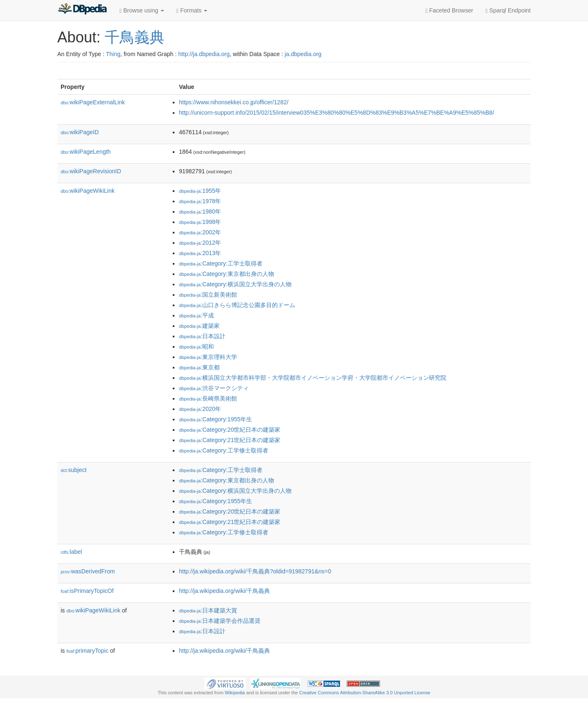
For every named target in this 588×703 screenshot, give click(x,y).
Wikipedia (235, 693)
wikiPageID (80, 132)
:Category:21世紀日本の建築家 (230, 440)
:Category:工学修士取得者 (224, 450)
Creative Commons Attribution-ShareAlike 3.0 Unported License (365, 693)
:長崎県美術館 (208, 398)
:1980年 (200, 211)
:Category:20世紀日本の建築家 (230, 430)
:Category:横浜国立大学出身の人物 (235, 284)
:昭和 (196, 347)
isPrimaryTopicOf (87, 591)
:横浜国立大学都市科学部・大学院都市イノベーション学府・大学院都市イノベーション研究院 (313, 378)
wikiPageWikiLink (88, 191)
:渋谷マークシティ (214, 388)
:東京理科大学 (208, 357)
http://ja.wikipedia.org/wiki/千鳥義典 (224, 591)
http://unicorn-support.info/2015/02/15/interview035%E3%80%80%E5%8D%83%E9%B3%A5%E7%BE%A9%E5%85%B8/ (337, 113)
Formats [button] (192, 11)
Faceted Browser (450, 11)
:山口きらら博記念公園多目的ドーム (237, 305)
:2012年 (200, 243)
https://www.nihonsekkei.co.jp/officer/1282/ (234, 102)
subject (73, 470)
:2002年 (200, 232)
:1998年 (200, 222)
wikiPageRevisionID (91, 171)
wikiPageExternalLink (93, 102)
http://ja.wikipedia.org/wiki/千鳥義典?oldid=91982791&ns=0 (255, 571)
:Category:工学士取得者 (221, 263)
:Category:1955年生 (216, 419)
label (71, 552)
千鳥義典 (135, 37)
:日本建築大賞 (208, 610)
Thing (113, 54)
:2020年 (200, 409)
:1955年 (200, 191)
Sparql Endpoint (508, 11)
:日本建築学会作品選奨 (220, 621)
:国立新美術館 (208, 295)
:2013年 (200, 253)
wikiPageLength (86, 152)
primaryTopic (87, 651)
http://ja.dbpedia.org (204, 54)
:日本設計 (202, 336)
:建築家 (199, 326)
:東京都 (199, 367)
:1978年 (200, 201)
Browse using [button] (142, 11)
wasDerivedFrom (88, 571)
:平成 (196, 315)
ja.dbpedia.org (303, 54)
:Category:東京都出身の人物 (227, 274)
